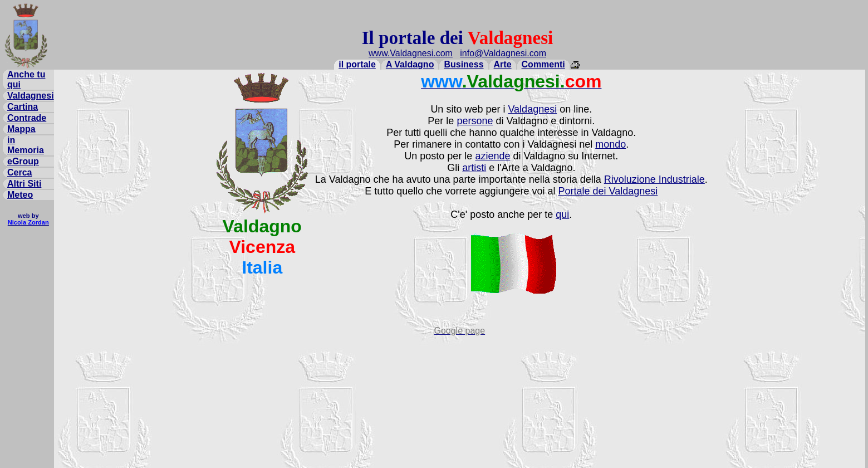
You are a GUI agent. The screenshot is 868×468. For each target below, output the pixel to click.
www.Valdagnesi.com (411, 53)
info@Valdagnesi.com (503, 53)
